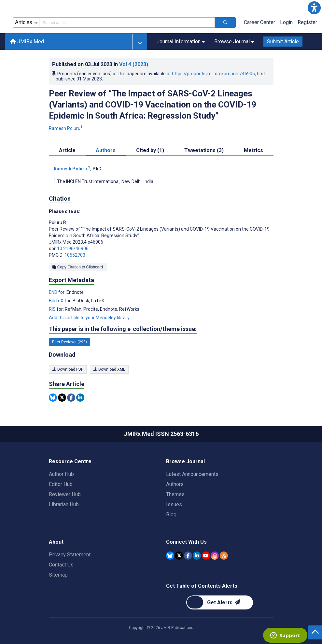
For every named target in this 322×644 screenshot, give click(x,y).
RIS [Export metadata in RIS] (53, 309)
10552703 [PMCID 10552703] (75, 255)
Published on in (100, 64)
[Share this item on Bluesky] (53, 398)
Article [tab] (67, 150)
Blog (171, 515)
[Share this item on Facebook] (71, 398)
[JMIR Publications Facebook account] (188, 556)
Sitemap (58, 575)
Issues (174, 504)
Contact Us (61, 565)
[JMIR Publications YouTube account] (206, 556)
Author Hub (61, 474)
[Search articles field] (127, 22)
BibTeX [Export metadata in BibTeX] (57, 301)
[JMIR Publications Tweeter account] (179, 556)
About (56, 542)
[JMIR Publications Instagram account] (215, 556)
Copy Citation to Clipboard (78, 267)
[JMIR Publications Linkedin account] (197, 556)
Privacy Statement (70, 555)
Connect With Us (186, 542)
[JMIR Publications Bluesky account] (170, 556)
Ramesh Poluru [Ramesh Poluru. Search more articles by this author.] (66, 128)
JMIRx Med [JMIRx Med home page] (27, 42)
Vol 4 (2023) (134, 64)
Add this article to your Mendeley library (89, 318)
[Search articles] (225, 22)
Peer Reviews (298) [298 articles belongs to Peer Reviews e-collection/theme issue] (70, 342)
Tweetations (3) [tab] (204, 150)
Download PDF (68, 369)
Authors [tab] (106, 150)
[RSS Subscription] (224, 556)
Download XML (109, 369)
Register (307, 22)
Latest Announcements (192, 474)
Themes (175, 494)
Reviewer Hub (65, 494)
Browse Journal (185, 461)
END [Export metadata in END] (54, 292)
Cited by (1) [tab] (150, 150)
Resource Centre (70, 461)
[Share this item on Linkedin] (80, 398)
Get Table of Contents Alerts (202, 586)
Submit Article (283, 42)
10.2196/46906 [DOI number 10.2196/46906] (73, 249)
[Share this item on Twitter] (62, 398)
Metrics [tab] (253, 150)
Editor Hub (61, 484)
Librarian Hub (64, 504)
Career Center (259, 22)
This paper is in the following (123, 329)
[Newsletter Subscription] (220, 602)
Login (286, 22)
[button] (314, 8)
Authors (175, 484)
